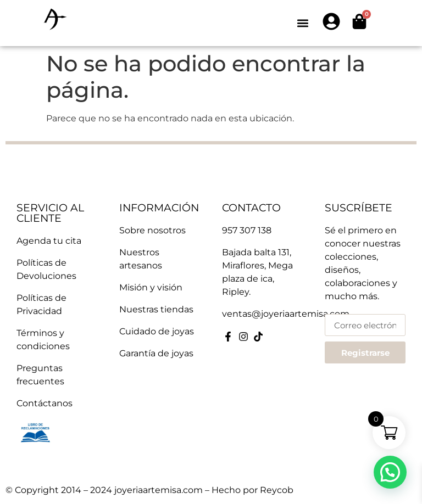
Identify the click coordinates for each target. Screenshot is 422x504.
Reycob (277, 490)
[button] (302, 23)
